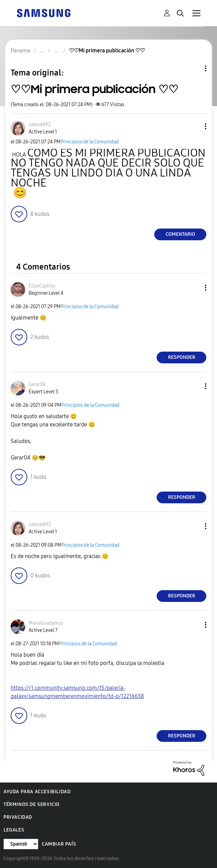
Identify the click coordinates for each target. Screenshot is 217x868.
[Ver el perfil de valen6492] (40, 125)
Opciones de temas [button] (194, 68)
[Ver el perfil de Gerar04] (37, 385)
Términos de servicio (32, 804)
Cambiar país (59, 844)
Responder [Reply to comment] (182, 357)
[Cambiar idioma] (21, 844)
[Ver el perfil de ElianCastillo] (42, 286)
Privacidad (18, 817)
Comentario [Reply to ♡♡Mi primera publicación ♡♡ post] (180, 234)
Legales (14, 830)
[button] (194, 126)
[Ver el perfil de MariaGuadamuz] (46, 623)
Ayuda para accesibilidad (37, 792)
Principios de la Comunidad (90, 142)
